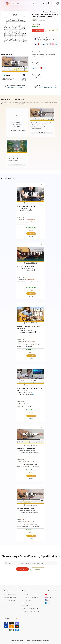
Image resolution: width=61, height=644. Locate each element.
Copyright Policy (27, 600)
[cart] (48, 3)
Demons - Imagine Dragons (26, 508)
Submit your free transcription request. (48, 87)
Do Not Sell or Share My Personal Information (31, 612)
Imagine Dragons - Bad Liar (26, 206)
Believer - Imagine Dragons (26, 448)
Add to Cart (52, 31)
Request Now (42, 133)
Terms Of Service (27, 606)
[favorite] (43, 3)
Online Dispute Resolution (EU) (31, 608)
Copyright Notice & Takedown (30, 597)
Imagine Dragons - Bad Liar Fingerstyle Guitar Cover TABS (30, 389)
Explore (38, 569)
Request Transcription (10, 597)
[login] (58, 3)
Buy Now (38, 31)
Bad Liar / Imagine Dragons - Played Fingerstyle (29, 327)
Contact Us (25, 595)
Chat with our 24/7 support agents (15, 87)
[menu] (3, 3)
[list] (53, 3)
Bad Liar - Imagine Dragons (26, 266)
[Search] (33, 3)
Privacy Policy (26, 603)
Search (22, 569)
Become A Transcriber (10, 600)
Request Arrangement (10, 595)
